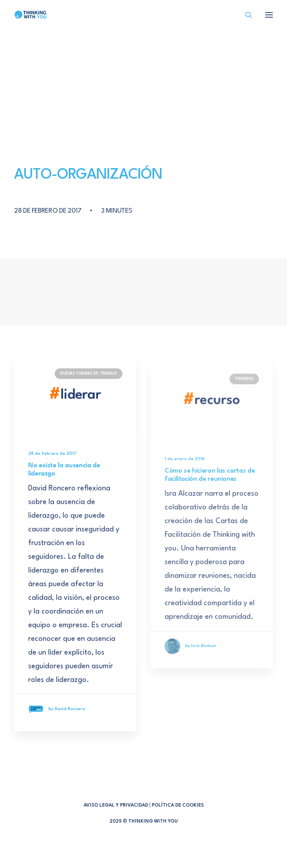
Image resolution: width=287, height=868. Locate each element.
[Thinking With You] (30, 15)
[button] (75, 405)
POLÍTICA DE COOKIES (178, 805)
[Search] (245, 15)
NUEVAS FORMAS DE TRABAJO (89, 383)
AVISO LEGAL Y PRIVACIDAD (116, 805)
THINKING (244, 406)
